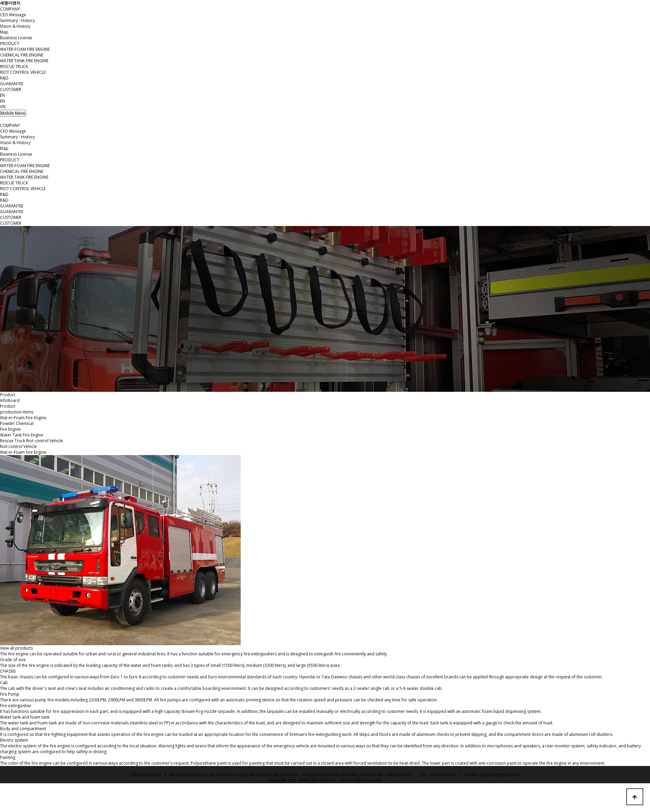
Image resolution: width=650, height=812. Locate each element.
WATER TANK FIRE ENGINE (24, 61)
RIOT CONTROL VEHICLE (23, 72)
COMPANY (10, 9)
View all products (16, 648)
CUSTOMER (11, 89)
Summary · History (17, 20)
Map (4, 32)
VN (3, 107)
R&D (4, 78)
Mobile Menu (13, 113)
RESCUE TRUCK (14, 66)
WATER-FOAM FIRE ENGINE (25, 49)
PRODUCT (10, 43)
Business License (16, 38)
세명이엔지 (10, 3)
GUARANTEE (12, 84)
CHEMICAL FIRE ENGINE (22, 55)
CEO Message (13, 15)
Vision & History (15, 26)
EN (3, 101)
